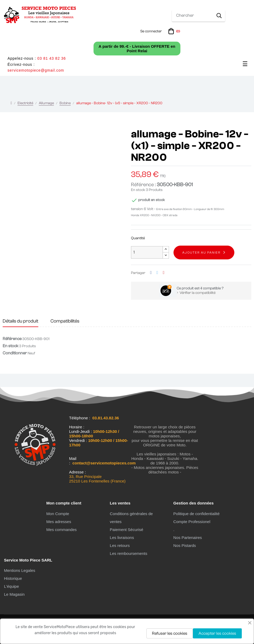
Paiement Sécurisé (126, 530)
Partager (151, 273)
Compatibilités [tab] (65, 321)
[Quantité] (147, 252)
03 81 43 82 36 (51, 58)
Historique (13, 578)
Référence (12, 339)
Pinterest (164, 273)
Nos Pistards (185, 545)
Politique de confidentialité (196, 514)
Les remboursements (128, 553)
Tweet (157, 273)
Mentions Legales (20, 570)
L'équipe (11, 586)
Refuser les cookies (170, 633)
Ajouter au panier (201, 253)
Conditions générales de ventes (131, 518)
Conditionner (15, 353)
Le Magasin (14, 594)
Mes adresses (59, 522)
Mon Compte (58, 514)
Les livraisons (122, 538)
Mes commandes (61, 530)
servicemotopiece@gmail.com (36, 70)
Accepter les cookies (217, 633)
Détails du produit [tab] (20, 321)
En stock (138, 190)
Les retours (120, 545)
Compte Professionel (192, 522)
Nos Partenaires (188, 538)
